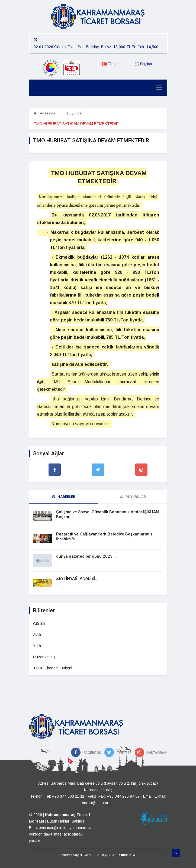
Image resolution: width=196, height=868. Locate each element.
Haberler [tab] (64, 497)
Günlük (39, 624)
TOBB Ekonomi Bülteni (53, 668)
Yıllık (37, 646)
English (143, 64)
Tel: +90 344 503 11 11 (65, 796)
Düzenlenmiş (44, 657)
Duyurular (75, 113)
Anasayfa (44, 113)
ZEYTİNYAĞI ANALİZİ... (77, 578)
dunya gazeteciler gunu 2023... (86, 556)
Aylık (37, 635)
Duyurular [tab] (133, 497)
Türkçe (110, 64)
